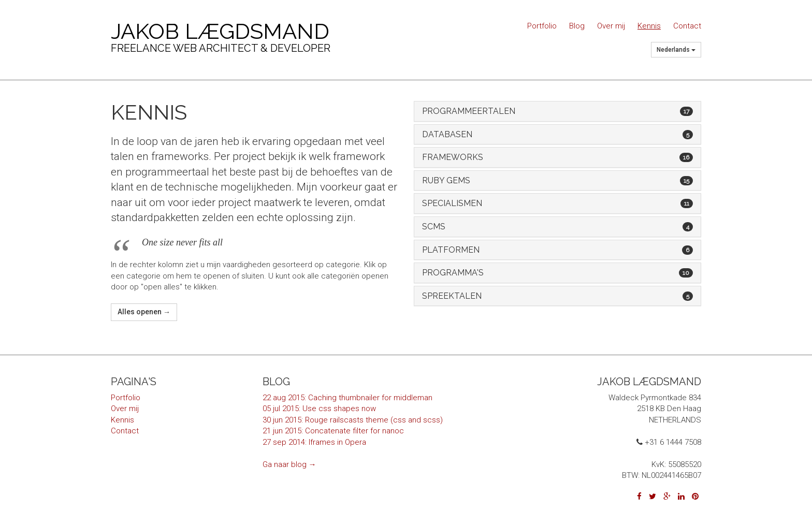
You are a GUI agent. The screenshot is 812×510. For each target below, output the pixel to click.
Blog (577, 26)
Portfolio (542, 26)
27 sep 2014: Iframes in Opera (314, 442)
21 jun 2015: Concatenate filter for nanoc (333, 431)
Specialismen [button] (557, 203)
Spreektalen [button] (557, 296)
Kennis (649, 26)
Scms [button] (557, 227)
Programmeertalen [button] (557, 111)
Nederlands (676, 50)
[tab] (557, 111)
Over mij (611, 26)
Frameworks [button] (557, 157)
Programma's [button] (557, 273)
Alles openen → (144, 312)
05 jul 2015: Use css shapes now (319, 409)
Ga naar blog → (289, 464)
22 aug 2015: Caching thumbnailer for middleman (347, 398)
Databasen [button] (557, 135)
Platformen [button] (557, 250)
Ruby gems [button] (557, 181)
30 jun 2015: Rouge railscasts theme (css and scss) (353, 420)
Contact (687, 26)
